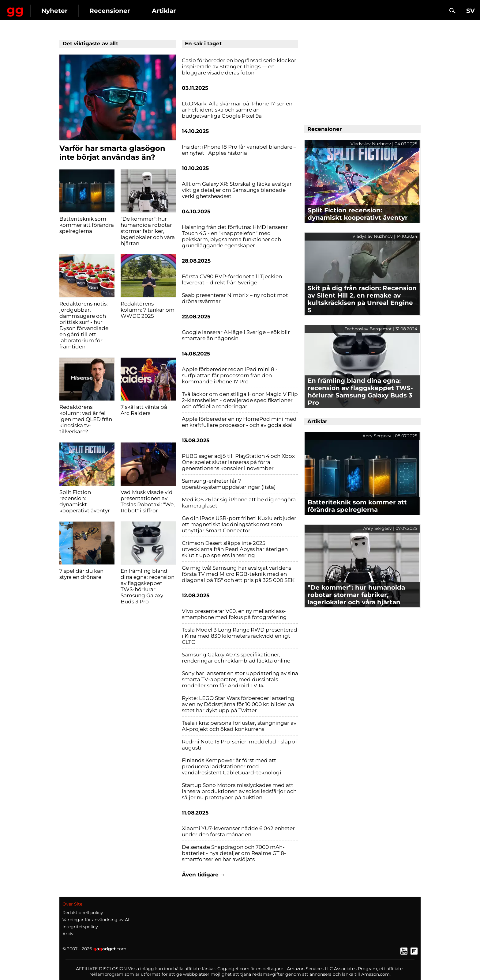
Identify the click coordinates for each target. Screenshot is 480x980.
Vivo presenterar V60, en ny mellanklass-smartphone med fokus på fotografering (234, 614)
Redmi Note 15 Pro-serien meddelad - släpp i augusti (240, 745)
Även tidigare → (204, 875)
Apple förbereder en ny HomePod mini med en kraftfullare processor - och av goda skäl (239, 422)
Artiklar (216, 11)
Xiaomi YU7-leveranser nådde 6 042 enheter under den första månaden (238, 831)
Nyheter (107, 11)
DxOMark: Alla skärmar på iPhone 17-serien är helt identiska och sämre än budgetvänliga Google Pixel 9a (237, 110)
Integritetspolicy (80, 927)
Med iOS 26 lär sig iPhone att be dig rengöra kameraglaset (239, 503)
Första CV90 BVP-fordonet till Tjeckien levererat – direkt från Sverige (232, 279)
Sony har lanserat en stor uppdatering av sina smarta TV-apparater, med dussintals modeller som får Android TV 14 (240, 679)
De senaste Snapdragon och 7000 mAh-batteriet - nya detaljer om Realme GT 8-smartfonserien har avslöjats (234, 853)
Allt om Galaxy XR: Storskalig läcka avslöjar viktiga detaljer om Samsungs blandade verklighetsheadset (237, 190)
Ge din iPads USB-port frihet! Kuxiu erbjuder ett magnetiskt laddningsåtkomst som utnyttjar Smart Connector (239, 524)
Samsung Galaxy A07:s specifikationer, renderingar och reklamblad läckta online (236, 658)
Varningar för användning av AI (96, 920)
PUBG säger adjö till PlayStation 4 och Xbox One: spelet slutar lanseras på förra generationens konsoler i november (238, 462)
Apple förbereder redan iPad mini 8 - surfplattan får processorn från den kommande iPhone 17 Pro (230, 375)
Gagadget (41, 8)
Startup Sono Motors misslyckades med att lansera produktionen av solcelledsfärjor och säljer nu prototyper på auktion (239, 791)
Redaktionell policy (83, 913)
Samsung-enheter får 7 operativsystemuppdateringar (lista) (229, 484)
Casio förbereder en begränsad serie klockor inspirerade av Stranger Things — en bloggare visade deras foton (239, 66)
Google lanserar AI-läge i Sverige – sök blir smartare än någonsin (236, 335)
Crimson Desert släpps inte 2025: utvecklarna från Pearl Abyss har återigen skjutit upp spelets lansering (235, 549)
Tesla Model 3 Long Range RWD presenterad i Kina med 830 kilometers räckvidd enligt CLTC (240, 636)
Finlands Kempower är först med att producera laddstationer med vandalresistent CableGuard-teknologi (232, 766)
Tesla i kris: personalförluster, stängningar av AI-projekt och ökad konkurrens (239, 726)
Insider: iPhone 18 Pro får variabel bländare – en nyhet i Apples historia (239, 150)
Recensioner (162, 11)
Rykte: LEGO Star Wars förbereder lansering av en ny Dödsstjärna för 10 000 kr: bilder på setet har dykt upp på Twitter (238, 704)
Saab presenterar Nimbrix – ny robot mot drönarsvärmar (235, 298)
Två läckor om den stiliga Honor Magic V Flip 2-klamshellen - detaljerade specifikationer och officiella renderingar (240, 400)
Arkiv (68, 934)
